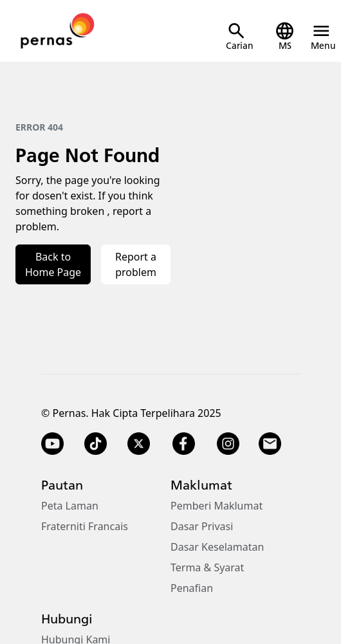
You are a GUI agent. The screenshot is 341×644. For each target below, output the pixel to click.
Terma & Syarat (207, 567)
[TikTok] (96, 444)
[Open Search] (240, 36)
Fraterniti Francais (85, 526)
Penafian (192, 588)
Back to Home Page (53, 264)
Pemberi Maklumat (217, 506)
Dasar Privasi (202, 526)
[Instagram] (228, 444)
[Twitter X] (139, 444)
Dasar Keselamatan (217, 547)
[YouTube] (52, 444)
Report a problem (136, 264)
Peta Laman (70, 506)
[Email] (271, 444)
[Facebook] (183, 444)
